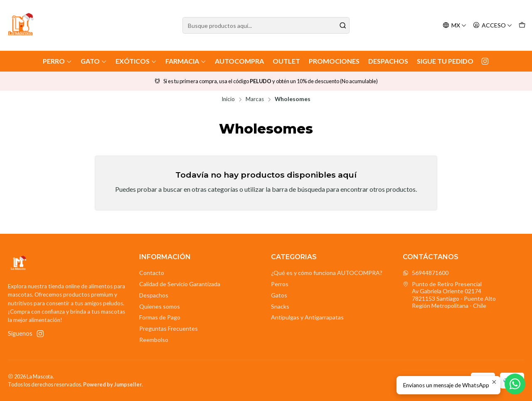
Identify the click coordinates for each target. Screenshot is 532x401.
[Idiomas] (454, 26)
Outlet (286, 61)
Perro (57, 61)
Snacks (280, 306)
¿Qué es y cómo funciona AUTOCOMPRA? (327, 273)
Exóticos (136, 61)
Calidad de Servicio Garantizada (180, 284)
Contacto (152, 273)
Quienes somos (160, 306)
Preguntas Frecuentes (169, 328)
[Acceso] (493, 26)
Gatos (279, 295)
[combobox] (266, 25)
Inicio (228, 99)
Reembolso (154, 340)
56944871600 (426, 273)
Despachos (388, 61)
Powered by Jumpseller (112, 384)
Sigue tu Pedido (445, 61)
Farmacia (186, 61)
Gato (94, 61)
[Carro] (522, 26)
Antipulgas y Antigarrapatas (307, 317)
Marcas (255, 99)
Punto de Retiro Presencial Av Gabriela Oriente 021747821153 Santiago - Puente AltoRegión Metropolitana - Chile (449, 295)
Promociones (334, 61)
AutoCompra (239, 61)
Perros (280, 284)
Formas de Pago (160, 317)
